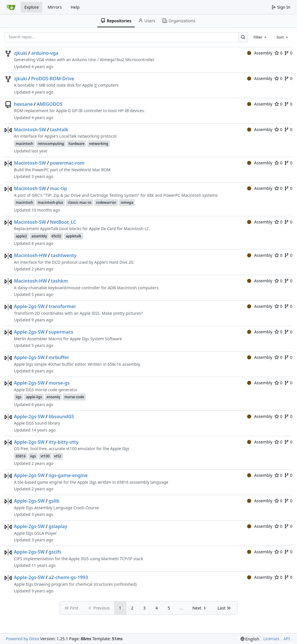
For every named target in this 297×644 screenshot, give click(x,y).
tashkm (59, 281)
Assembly (260, 53)
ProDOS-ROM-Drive (53, 79)
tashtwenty (64, 255)
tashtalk (59, 130)
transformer (62, 306)
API (287, 639)
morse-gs (59, 383)
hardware (76, 144)
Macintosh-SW (30, 130)
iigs (19, 397)
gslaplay (58, 526)
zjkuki (21, 53)
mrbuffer (59, 357)
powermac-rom (67, 163)
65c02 (56, 236)
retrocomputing (51, 144)
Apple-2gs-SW (29, 306)
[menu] (250, 639)
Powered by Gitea (22, 639)
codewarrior (106, 202)
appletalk (74, 236)
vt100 (45, 456)
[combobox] (260, 37)
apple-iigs (34, 397)
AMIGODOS (49, 104)
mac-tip (58, 188)
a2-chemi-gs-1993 (68, 577)
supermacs (61, 332)
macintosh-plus (50, 202)
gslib (54, 501)
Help (75, 7)
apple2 (21, 236)
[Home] (11, 7)
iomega (127, 202)
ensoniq (53, 397)
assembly (39, 236)
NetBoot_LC (63, 222)
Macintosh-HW (30, 255)
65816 (21, 456)
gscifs (55, 552)
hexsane (23, 104)
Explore (31, 7)
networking (99, 144)
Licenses (271, 639)
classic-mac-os (80, 202)
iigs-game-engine (68, 475)
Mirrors (55, 7)
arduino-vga (45, 53)
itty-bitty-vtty (63, 442)
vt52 (58, 456)
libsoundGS (61, 416)
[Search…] (243, 37)
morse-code (74, 397)
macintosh (24, 144)
